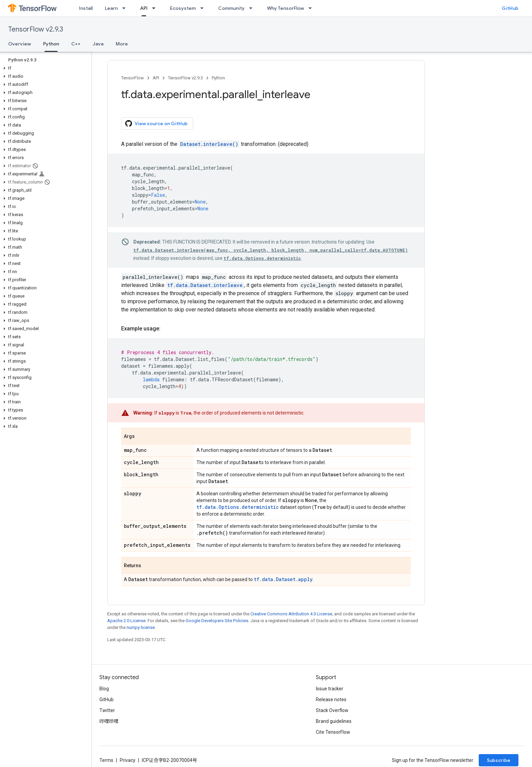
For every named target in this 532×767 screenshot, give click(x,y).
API (156, 78)
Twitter (107, 710)
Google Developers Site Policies (217, 621)
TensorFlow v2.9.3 (36, 29)
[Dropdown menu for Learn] (126, 8)
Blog (104, 689)
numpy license (141, 627)
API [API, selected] (144, 8)
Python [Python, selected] (51, 44)
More (122, 44)
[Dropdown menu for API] (156, 8)
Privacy (128, 760)
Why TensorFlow (286, 8)
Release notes (331, 699)
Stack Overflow (332, 710)
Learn (111, 8)
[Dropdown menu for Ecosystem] (204, 8)
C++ (76, 44)
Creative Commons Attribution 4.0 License (291, 614)
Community (231, 8)
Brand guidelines (334, 721)
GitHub (510, 8)
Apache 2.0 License (126, 621)
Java (98, 44)
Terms (106, 760)
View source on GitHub (156, 123)
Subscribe (499, 760)
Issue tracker (330, 689)
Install (86, 8)
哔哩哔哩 (109, 721)
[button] (44, 68)
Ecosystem (183, 8)
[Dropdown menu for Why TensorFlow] (312, 8)
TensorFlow (132, 78)
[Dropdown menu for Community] (253, 8)
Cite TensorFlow (333, 732)
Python (218, 78)
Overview (20, 44)
